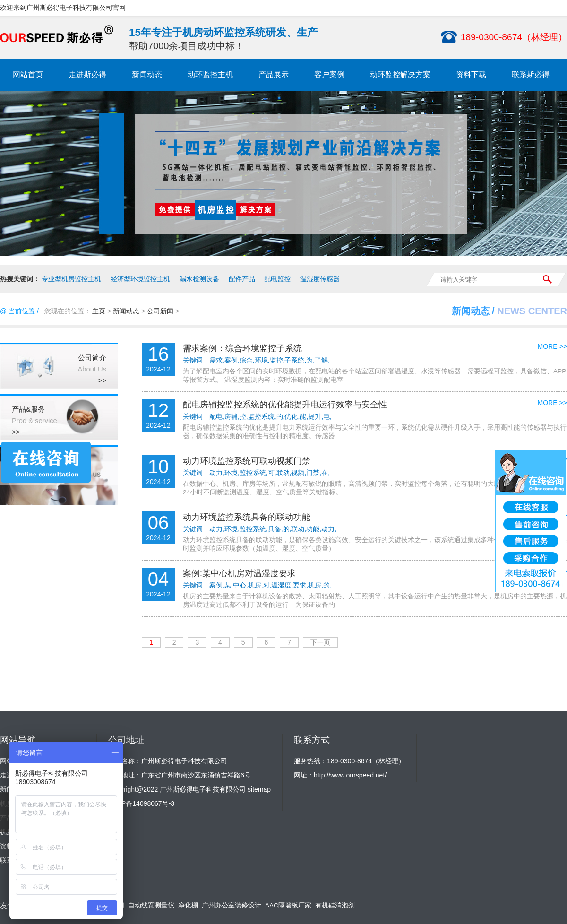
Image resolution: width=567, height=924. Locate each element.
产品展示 (274, 74)
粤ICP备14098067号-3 (141, 803)
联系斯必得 (531, 74)
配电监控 (277, 279)
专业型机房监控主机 (71, 279)
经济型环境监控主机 (140, 279)
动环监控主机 (210, 74)
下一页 (320, 642)
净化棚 (188, 905)
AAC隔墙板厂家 (288, 905)
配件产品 (242, 279)
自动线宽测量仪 (151, 905)
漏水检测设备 (199, 279)
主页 (99, 311)
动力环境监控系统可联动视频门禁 (247, 461)
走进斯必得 (87, 74)
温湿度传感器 (320, 279)
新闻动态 (147, 74)
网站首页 (28, 74)
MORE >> (552, 346)
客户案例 (329, 74)
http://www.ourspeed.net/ (350, 775)
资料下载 (471, 74)
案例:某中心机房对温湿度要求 (239, 573)
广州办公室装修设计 (232, 905)
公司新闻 (160, 311)
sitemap (259, 789)
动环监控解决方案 (400, 74)
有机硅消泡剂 (335, 905)
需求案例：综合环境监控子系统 (242, 348)
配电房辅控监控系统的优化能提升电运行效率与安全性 (285, 405)
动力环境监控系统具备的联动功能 (247, 517)
